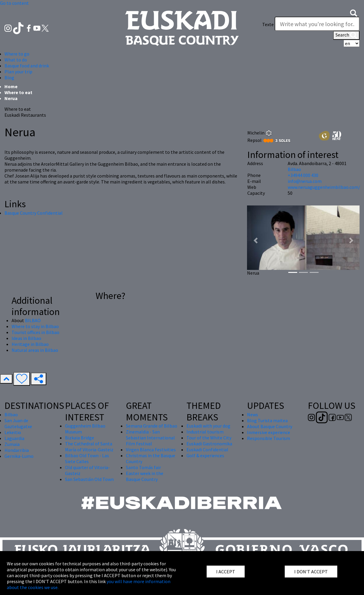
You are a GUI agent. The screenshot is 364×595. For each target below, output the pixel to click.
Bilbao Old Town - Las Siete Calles (87, 458)
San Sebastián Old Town (89, 479)
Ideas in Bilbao (26, 338)
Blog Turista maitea (267, 420)
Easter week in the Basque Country (145, 476)
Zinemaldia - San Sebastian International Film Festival (150, 438)
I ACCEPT (226, 572)
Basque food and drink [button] (27, 66)
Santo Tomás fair (143, 467)
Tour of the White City (209, 438)
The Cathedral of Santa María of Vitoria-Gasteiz (89, 447)
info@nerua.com (305, 181)
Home (11, 86)
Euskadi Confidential (207, 450)
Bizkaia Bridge (80, 438)
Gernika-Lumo (19, 456)
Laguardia (14, 438)
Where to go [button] (17, 54)
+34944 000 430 (303, 175)
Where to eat (18, 92)
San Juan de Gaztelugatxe (18, 423)
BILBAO (33, 320)
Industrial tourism (205, 432)
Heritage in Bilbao (30, 344)
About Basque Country (270, 426)
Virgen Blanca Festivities (151, 450)
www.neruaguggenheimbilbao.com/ (324, 187)
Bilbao (294, 169)
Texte (268, 24)
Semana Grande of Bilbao (152, 426)
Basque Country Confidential (34, 213)
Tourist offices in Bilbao (35, 332)
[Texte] (317, 24)
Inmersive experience (269, 432)
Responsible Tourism (269, 438)
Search (346, 35)
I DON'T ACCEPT (311, 572)
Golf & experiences (205, 455)
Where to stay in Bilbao (35, 326)
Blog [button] (9, 77)
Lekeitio (13, 432)
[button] (354, 12)
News (253, 414)
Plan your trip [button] (18, 72)
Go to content (14, 3)
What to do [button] (16, 60)
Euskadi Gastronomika (209, 444)
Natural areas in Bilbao (35, 350)
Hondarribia (17, 450)
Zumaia (12, 444)
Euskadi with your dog (208, 426)
